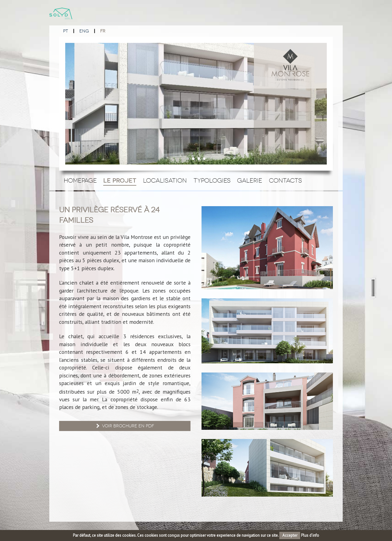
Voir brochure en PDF (124, 426)
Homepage (80, 180)
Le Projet (120, 181)
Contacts (285, 180)
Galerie (250, 180)
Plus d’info (310, 535)
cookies (129, 535)
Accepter (290, 535)
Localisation (165, 180)
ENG (84, 31)
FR (103, 31)
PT (66, 31)
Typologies (212, 180)
